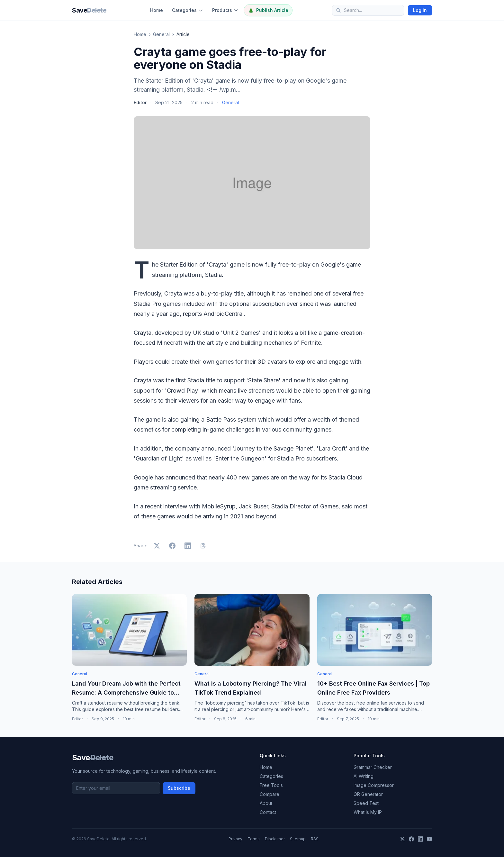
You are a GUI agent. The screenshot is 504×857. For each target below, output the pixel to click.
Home (157, 10)
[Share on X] (157, 546)
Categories (188, 10)
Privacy (235, 839)
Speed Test (366, 803)
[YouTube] (429, 839)
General (161, 34)
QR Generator (368, 794)
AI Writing (364, 776)
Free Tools (271, 785)
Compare (270, 794)
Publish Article (268, 10)
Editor (140, 102)
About (266, 803)
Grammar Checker (373, 767)
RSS (315, 839)
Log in (420, 10)
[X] (402, 839)
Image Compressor (374, 785)
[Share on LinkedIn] (188, 546)
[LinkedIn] (420, 839)
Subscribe (179, 788)
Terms (254, 839)
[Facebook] (411, 839)
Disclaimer (275, 839)
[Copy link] (203, 546)
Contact (268, 812)
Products (225, 10)
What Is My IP (368, 812)
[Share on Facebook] (172, 546)
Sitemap (298, 839)
